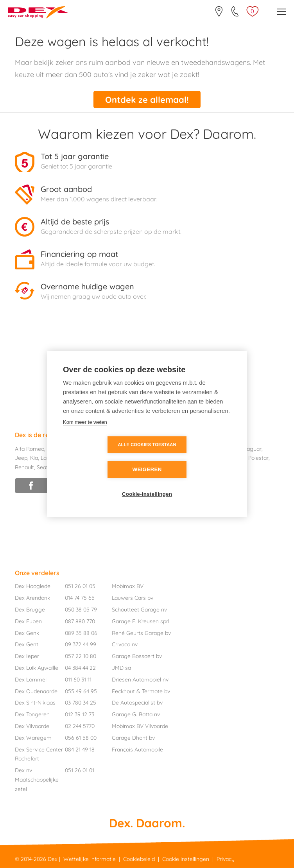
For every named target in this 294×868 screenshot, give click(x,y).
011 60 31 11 (78, 680)
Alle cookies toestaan (102, 457)
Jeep (21, 458)
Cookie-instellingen (147, 482)
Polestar (258, 458)
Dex (53, 859)
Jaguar (253, 448)
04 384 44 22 (80, 668)
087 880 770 (80, 621)
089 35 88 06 (81, 633)
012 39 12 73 (80, 714)
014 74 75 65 (80, 598)
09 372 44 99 (81, 644)
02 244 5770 (80, 726)
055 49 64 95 (81, 691)
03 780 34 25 (81, 703)
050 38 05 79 (81, 610)
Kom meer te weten (85, 435)
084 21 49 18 (80, 749)
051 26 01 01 (80, 770)
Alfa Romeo (30, 448)
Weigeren (192, 457)
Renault (24, 467)
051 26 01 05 (80, 586)
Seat (42, 467)
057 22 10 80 (81, 656)
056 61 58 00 (81, 738)
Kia (34, 458)
